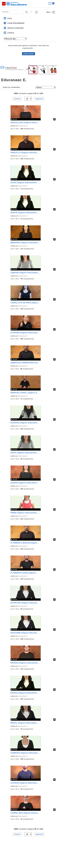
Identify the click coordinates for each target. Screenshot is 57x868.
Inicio (10, 18)
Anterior (17, 99)
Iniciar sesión (28, 54)
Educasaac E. (23, 126)
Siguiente (39, 99)
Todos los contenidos (11, 87)
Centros (11, 33)
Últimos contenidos (16, 28)
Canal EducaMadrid (16, 23)
